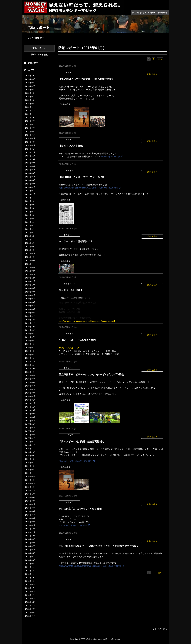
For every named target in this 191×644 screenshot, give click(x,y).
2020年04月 (30, 306)
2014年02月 (30, 564)
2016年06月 (30, 466)
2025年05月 (30, 93)
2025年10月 (30, 76)
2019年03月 (30, 351)
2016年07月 (30, 463)
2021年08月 (30, 250)
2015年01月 (30, 525)
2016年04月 (30, 473)
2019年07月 (30, 337)
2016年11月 (30, 449)
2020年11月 (30, 281)
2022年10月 (30, 201)
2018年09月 (30, 372)
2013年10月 (30, 578)
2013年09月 (30, 581)
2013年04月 (30, 591)
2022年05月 (30, 219)
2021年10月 (30, 243)
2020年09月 (30, 288)
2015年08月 (30, 501)
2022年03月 (30, 226)
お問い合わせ (162, 13)
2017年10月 (30, 410)
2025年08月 (30, 83)
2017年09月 (30, 414)
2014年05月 (30, 553)
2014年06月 (30, 550)
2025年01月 (30, 107)
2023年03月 (30, 184)
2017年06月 (30, 424)
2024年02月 (30, 145)
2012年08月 (30, 609)
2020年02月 (30, 313)
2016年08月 (30, 459)
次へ (160, 59)
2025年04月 (30, 97)
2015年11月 (30, 490)
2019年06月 (30, 341)
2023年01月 (30, 191)
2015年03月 (30, 518)
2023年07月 (30, 170)
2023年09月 (30, 163)
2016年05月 (30, 470)
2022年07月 (30, 212)
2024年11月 (30, 114)
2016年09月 (30, 456)
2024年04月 (30, 138)
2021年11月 (30, 240)
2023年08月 (30, 166)
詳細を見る (152, 74)
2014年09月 (30, 539)
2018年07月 (30, 379)
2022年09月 (30, 205)
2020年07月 (30, 295)
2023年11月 (30, 156)
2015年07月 (30, 504)
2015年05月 (30, 511)
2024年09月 (30, 121)
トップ (28, 38)
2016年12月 (30, 445)
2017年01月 (30, 442)
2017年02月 (30, 438)
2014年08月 (30, 543)
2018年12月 (30, 361)
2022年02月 (30, 229)
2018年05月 (30, 386)
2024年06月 (30, 131)
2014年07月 (30, 546)
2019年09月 (30, 330)
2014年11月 (30, 532)
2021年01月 (30, 274)
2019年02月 (30, 355)
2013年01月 (30, 598)
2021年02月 (30, 271)
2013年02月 (30, 595)
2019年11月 (30, 323)
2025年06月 (30, 90)
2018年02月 (30, 396)
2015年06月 (30, 508)
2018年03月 (30, 393)
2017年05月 (30, 428)
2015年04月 (30, 515)
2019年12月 (30, 320)
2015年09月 (30, 497)
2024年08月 (30, 124)
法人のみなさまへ (139, 13)
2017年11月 (30, 407)
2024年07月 (30, 128)
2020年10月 (30, 285)
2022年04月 (30, 222)
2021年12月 (30, 236)
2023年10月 (30, 159)
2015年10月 (30, 494)
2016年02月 (30, 480)
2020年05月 (30, 302)
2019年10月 (30, 327)
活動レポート (39, 48)
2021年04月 (30, 264)
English (152, 13)
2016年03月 (30, 476)
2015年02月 (30, 522)
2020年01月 (30, 316)
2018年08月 (30, 375)
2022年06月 (30, 215)
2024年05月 (30, 135)
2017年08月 (30, 417)
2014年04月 (30, 557)
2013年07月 (30, 588)
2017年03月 (30, 435)
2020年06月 (30, 299)
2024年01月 (30, 149)
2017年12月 (30, 403)
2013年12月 (30, 571)
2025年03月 (30, 100)
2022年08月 (30, 208)
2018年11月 (30, 365)
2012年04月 (30, 616)
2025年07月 (30, 86)
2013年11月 (30, 574)
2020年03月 (30, 309)
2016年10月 (30, 452)
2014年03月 (30, 560)
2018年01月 (30, 400)
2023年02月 (30, 187)
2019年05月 (30, 344)
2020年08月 (30, 292)
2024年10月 (30, 117)
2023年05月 (30, 177)
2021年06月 (30, 257)
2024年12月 (30, 110)
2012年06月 (30, 612)
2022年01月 (30, 233)
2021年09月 (30, 247)
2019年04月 (30, 348)
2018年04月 (30, 389)
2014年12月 (30, 529)
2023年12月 (30, 152)
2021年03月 (30, 267)
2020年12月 (30, 278)
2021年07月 (30, 253)
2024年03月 (30, 142)
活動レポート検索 (39, 55)
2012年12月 (30, 602)
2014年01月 (30, 567)
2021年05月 (30, 260)
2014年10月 (30, 536)
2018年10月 (30, 368)
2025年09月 (30, 79)
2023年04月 (30, 180)
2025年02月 (30, 104)
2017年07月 (30, 421)
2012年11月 (30, 605)
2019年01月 (30, 358)
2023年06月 (30, 173)
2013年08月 (30, 584)
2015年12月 (30, 487)
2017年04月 (30, 431)
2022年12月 (30, 194)
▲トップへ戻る (160, 629)
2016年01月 (30, 483)
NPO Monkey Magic (94, 639)
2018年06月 (30, 382)
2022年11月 (30, 198)
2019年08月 (30, 334)
